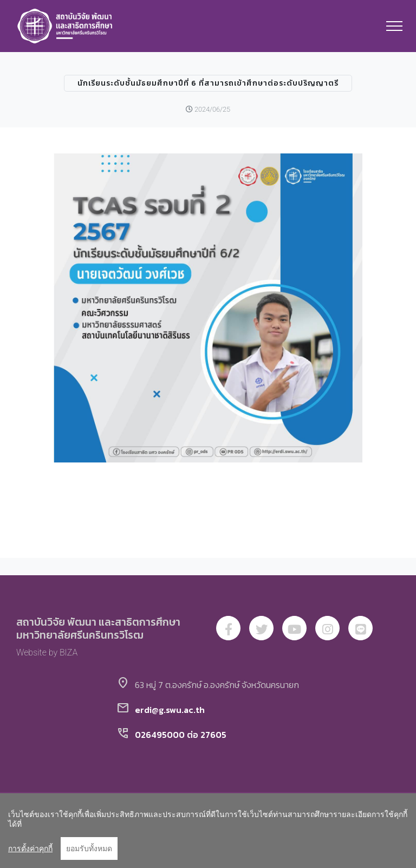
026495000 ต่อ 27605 (181, 735)
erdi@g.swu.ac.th (170, 710)
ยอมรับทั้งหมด (89, 848)
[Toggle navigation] (395, 26)
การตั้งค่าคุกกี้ (30, 848)
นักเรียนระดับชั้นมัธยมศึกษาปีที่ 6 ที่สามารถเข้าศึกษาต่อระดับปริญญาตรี (208, 83)
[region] (208, 831)
